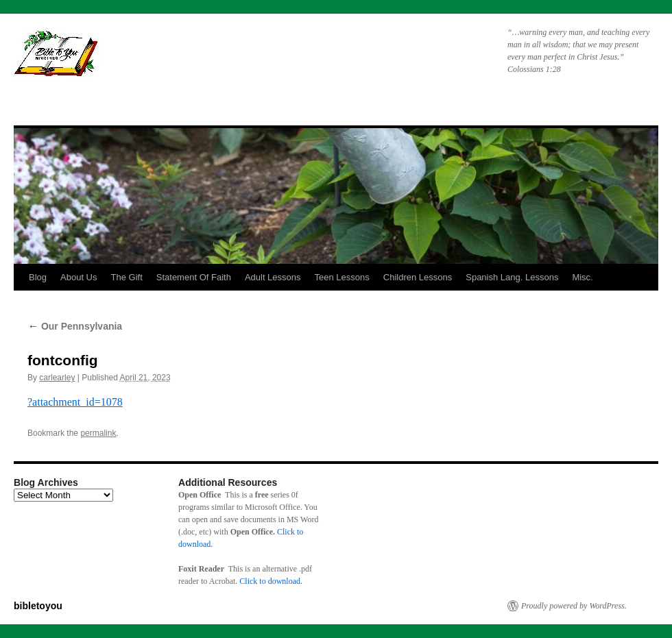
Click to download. (271, 581)
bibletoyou (187, 58)
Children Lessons (418, 277)
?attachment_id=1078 (75, 402)
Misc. (582, 277)
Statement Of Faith (194, 277)
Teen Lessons (342, 277)
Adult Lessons (273, 277)
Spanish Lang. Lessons (512, 277)
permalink (98, 433)
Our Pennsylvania (75, 326)
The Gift (127, 277)
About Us (79, 277)
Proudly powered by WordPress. (574, 606)
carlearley (57, 378)
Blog (38, 277)
